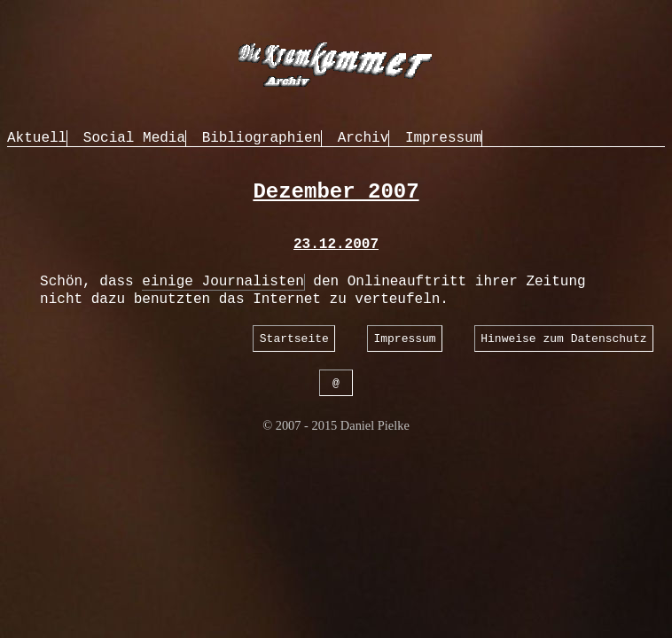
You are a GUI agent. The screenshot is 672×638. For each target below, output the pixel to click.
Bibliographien (262, 138)
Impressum (443, 138)
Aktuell (37, 138)
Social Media (134, 138)
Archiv (363, 138)
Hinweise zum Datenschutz (563, 338)
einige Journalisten (223, 282)
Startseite (294, 338)
